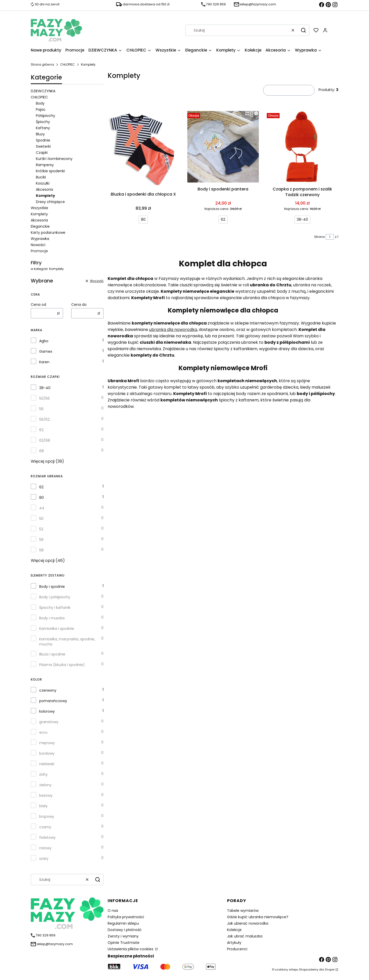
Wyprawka (40, 239)
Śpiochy (43, 122)
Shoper (330, 969)
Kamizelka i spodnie (57, 629)
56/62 (44, 419)
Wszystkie (39, 208)
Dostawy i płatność (125, 930)
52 (41, 529)
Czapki (42, 153)
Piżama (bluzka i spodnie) (62, 665)
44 (42, 508)
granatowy (49, 722)
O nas (113, 911)
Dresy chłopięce (50, 202)
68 (42, 451)
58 (41, 550)
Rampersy (45, 165)
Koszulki (43, 183)
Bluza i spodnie (52, 654)
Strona (319, 237)
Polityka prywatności (126, 917)
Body (40, 103)
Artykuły (234, 943)
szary (44, 858)
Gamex (46, 351)
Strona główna (42, 64)
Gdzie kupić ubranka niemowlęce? (258, 917)
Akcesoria (44, 189)
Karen (44, 362)
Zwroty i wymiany (123, 936)
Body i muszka (52, 618)
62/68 (45, 440)
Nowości (38, 245)
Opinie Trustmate (124, 943)
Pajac (41, 109)
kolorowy (47, 711)
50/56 (44, 398)
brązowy (47, 816)
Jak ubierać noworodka (248, 923)
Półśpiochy (45, 116)
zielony (45, 785)
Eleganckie (40, 226)
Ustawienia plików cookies (131, 949)
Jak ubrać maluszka (245, 936)
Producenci (237, 949)
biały (43, 806)
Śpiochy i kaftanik (55, 608)
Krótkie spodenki (50, 171)
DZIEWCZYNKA (43, 91)
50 (41, 519)
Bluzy (40, 134)
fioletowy (47, 837)
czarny (45, 827)
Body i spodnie (52, 587)
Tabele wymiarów (243, 911)
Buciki (41, 177)
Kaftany (43, 128)
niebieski (47, 764)
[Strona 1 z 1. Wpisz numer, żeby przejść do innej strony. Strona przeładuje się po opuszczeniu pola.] (330, 237)
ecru (43, 732)
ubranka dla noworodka (173, 330)
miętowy (47, 743)
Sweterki (43, 146)
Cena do (79, 305)
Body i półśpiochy (55, 597)
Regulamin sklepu (123, 923)
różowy (45, 848)
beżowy (46, 795)
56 (41, 409)
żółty (43, 774)
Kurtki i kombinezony (54, 159)
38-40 (45, 388)
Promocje (39, 251)
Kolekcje (234, 930)
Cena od (38, 305)
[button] (303, 30)
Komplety (39, 214)
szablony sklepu (287, 969)
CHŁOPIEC (68, 64)
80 (42, 498)
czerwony (48, 690)
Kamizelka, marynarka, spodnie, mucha (67, 642)
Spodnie (43, 140)
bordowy (47, 753)
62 (41, 430)
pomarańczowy (53, 701)
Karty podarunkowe (48, 233)
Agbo (44, 341)
